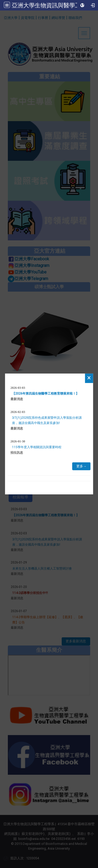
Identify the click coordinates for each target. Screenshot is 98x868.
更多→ (81, 466)
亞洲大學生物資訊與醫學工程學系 (55, 5)
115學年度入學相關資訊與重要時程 (37, 447)
